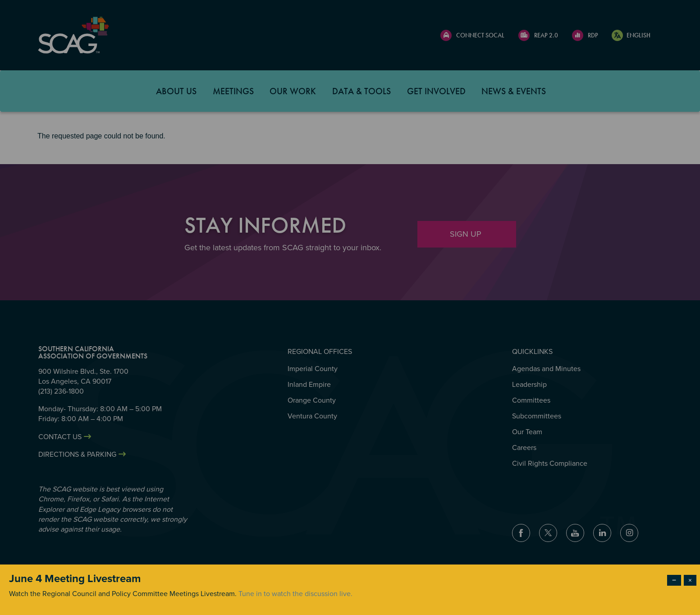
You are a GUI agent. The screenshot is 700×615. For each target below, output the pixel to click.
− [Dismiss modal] (674, 580)
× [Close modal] (690, 580)
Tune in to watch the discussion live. (295, 594)
